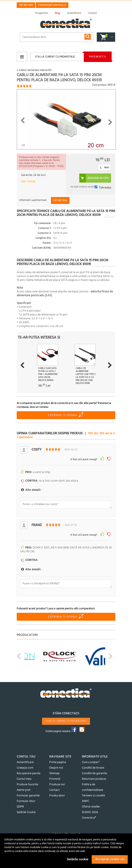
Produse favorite (27, 785)
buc (107, 167)
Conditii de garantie (94, 773)
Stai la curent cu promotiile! (55, 57)
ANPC (85, 801)
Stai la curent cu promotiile (66, 721)
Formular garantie (28, 796)
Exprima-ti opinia (62, 416)
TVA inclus (105, 188)
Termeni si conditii (93, 796)
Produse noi (57, 785)
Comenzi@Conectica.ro (52, 5)
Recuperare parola (28, 773)
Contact (54, 790)
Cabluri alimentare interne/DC (34, 70)
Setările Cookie (26, 812)
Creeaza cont (25, 768)
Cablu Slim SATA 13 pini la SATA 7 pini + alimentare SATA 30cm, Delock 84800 (48, 374)
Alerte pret (24, 790)
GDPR (20, 807)
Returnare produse (94, 779)
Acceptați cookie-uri (110, 859)
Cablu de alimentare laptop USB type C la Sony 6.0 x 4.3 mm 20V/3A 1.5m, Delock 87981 (86, 376)
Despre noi (56, 768)
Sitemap (54, 773)
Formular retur (26, 801)
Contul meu (24, 779)
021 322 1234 (26, 5)
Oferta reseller (91, 807)
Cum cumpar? (91, 762)
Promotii (98, 57)
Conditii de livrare (93, 768)
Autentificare (25, 762)
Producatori (57, 796)
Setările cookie (78, 859)
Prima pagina (58, 762)
